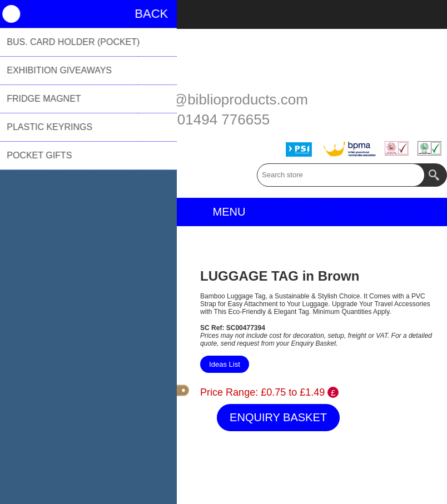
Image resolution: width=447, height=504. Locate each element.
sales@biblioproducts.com (223, 99)
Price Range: (229, 392)
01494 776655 (223, 119)
